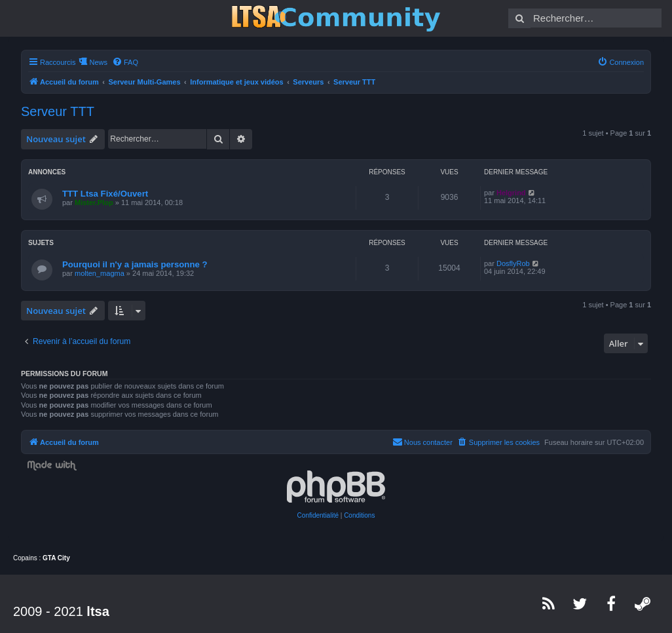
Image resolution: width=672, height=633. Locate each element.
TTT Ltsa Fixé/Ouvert (105, 194)
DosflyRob (513, 263)
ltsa (98, 611)
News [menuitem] (98, 62)
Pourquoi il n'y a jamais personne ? (135, 264)
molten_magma (100, 273)
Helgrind (511, 193)
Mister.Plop (94, 202)
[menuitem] (125, 62)
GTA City (56, 558)
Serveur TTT (58, 111)
